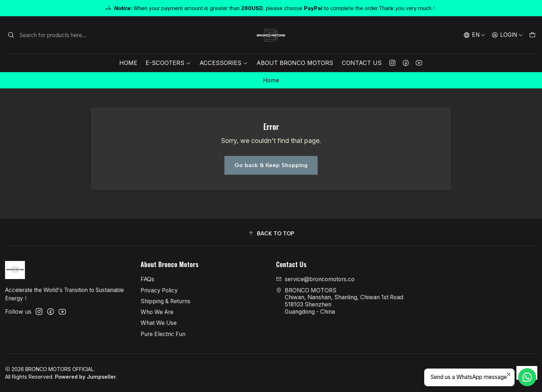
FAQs (147, 279)
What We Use (159, 323)
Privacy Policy (159, 290)
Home (128, 63)
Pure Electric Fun (163, 334)
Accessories (224, 63)
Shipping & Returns (165, 301)
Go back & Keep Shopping (271, 165)
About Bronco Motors (295, 63)
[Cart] (532, 35)
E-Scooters (168, 63)
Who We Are (157, 312)
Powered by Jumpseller (85, 377)
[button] (271, 233)
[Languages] (475, 35)
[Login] (507, 35)
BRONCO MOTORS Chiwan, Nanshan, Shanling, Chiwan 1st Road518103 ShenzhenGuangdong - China (340, 301)
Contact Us (362, 63)
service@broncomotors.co (315, 279)
